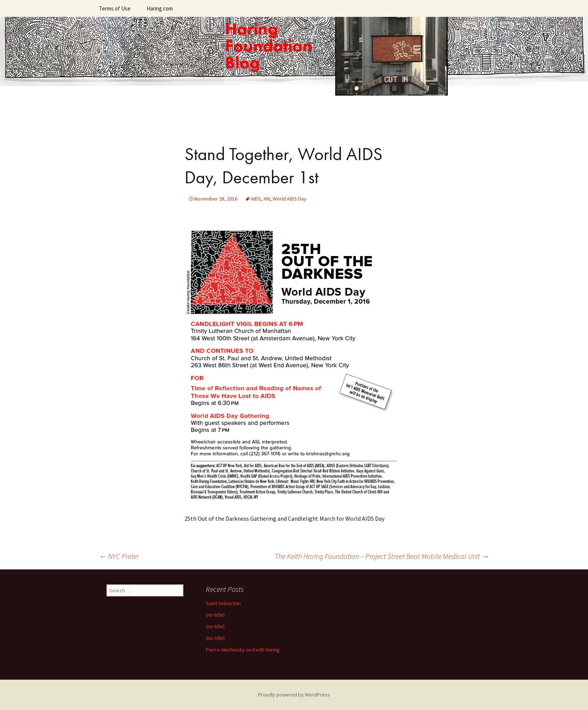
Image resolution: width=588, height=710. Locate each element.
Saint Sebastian (223, 603)
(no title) (215, 615)
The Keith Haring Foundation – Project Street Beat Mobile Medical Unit (382, 556)
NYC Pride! (119, 556)
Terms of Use (115, 8)
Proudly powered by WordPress (294, 695)
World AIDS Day (289, 199)
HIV (267, 199)
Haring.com (160, 8)
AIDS (256, 199)
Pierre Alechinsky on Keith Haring (243, 650)
